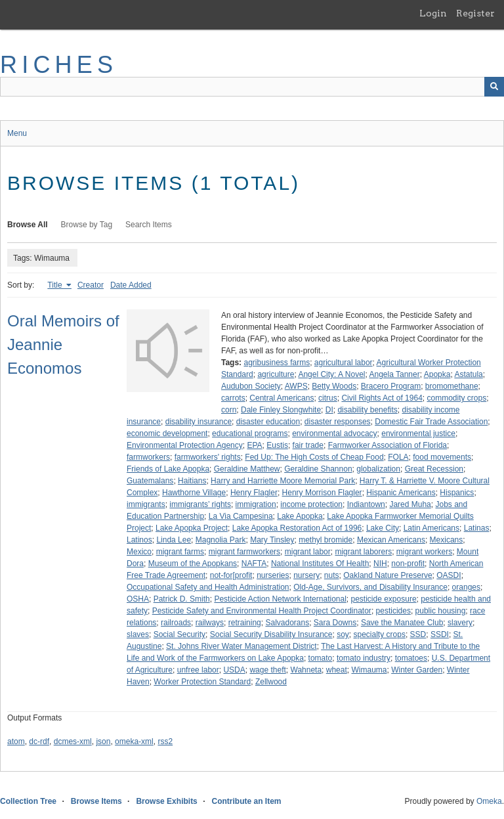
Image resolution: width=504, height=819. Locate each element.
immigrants (146, 504)
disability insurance (199, 422)
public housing (441, 611)
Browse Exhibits (166, 801)
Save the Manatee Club (402, 623)
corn (229, 410)
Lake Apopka (300, 516)
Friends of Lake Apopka (168, 469)
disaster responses (338, 422)
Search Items (149, 225)
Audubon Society (251, 386)
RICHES (59, 65)
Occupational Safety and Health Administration (208, 587)
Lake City (383, 528)
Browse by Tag (87, 225)
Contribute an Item (246, 801)
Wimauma (369, 670)
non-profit (408, 564)
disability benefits (367, 410)
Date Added (131, 285)
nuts (332, 575)
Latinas (477, 528)
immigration (256, 504)
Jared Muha (410, 504)
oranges (466, 587)
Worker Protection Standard (202, 682)
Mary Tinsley (272, 540)
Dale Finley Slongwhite (281, 410)
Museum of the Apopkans (193, 564)
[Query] (252, 87)
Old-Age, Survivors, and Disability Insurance (370, 587)
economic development (167, 433)
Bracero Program (391, 386)
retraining (245, 623)
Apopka (437, 374)
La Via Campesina (241, 516)
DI (329, 410)
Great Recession (434, 469)
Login (433, 13)
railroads (176, 623)
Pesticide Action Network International (280, 599)
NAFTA (254, 564)
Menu (17, 133)
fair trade (308, 445)
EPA (254, 445)
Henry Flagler (254, 493)
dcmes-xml (73, 742)
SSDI (440, 634)
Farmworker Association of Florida (388, 445)
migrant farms (180, 552)
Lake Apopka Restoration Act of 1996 (297, 528)
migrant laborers (363, 552)
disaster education (268, 422)
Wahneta (306, 670)
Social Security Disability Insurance (271, 634)
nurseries (273, 575)
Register (475, 13)
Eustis (277, 445)
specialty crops (380, 634)
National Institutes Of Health (320, 564)
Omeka (489, 801)
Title (56, 285)
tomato (321, 658)
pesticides (393, 611)
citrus (328, 398)
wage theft (267, 670)
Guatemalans (150, 481)
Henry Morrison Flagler (322, 493)
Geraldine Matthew (247, 469)
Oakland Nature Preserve (388, 575)
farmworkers (148, 457)
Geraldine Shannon (318, 469)
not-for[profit (231, 575)
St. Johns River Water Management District (241, 646)
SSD (418, 634)
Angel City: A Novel (331, 374)
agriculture (276, 374)
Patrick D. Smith (182, 599)
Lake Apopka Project (192, 528)
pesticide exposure (384, 599)
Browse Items (96, 801)
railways (210, 623)
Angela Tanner (395, 374)
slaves (138, 634)
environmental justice (418, 433)
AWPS (296, 386)
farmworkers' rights (208, 457)
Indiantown (366, 504)
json (103, 742)
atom (16, 742)
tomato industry (364, 658)
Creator (91, 285)
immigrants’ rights (200, 504)
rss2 (165, 742)
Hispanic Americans (401, 493)
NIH (380, 564)
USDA (234, 670)
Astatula (468, 374)
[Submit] (494, 87)
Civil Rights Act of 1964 (382, 398)
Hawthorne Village (194, 493)
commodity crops (457, 398)
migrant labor (308, 552)
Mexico (139, 552)
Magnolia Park (221, 540)
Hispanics (457, 493)
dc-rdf (39, 742)
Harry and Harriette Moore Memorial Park (283, 481)
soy (343, 634)
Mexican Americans (391, 540)
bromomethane (452, 386)
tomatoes (411, 658)
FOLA (398, 457)
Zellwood (271, 682)
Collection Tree (28, 801)
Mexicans (447, 540)
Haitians (192, 481)
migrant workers (424, 552)
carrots (233, 398)
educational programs (250, 433)
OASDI (449, 575)
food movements (442, 457)
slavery (460, 623)
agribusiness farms (277, 363)
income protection (311, 504)
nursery (306, 575)
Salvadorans (287, 623)
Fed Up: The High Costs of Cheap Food (314, 457)
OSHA (138, 599)
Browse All (28, 225)
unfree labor (198, 670)
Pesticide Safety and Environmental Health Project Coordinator (262, 611)
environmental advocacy (334, 433)
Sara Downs (335, 623)
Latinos (139, 540)
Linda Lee (174, 540)
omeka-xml (134, 742)
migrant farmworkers (244, 552)
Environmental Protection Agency (185, 445)
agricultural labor (344, 363)
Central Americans (282, 398)
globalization (378, 469)
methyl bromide (325, 540)
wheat (337, 670)
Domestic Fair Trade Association (431, 422)
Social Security (179, 634)
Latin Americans (431, 528)
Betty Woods (334, 386)
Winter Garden (417, 670)
